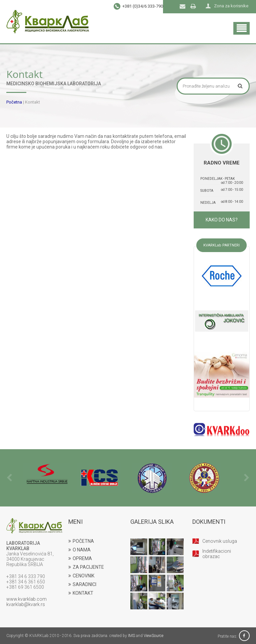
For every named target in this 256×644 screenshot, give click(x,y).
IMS (131, 636)
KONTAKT (81, 593)
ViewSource (153, 636)
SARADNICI (82, 584)
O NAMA (79, 550)
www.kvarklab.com (26, 599)
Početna (14, 102)
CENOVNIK (81, 576)
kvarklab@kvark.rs (26, 604)
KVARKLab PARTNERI (221, 245)
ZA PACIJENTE (86, 567)
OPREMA (80, 558)
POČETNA (81, 541)
